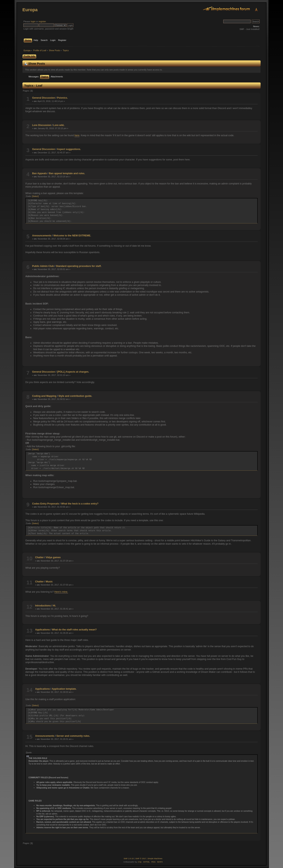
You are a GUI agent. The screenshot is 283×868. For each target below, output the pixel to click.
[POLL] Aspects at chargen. (73, 372)
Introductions (43, 606)
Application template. (64, 689)
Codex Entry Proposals (45, 504)
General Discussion (43, 98)
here (77, 135)
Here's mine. (61, 592)
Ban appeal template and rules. (67, 173)
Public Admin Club (43, 266)
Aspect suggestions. (69, 149)
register (42, 21)
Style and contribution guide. (75, 396)
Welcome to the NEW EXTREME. (72, 236)
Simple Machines (155, 858)
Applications (43, 630)
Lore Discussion (42, 125)
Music (49, 582)
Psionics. (62, 98)
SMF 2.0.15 (129, 858)
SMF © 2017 (141, 858)
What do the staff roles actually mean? (74, 630)
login (33, 21)
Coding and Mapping (44, 396)
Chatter (40, 557)
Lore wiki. (59, 125)
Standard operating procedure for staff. (79, 266)
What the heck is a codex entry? (80, 504)
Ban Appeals (39, 173)
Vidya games (53, 557)
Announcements (42, 236)
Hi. (54, 606)
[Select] (35, 196)
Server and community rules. (73, 736)
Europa (30, 10)
